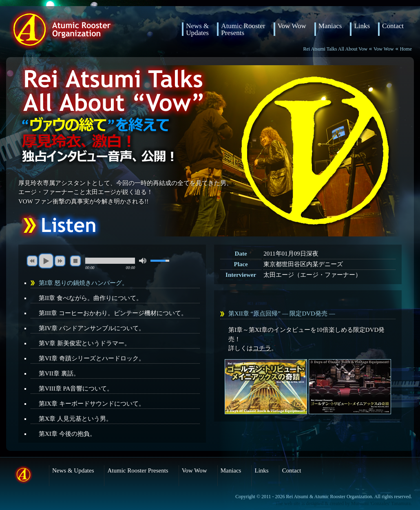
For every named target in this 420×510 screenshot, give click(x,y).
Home (406, 49)
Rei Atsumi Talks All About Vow (336, 49)
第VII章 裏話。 (59, 373)
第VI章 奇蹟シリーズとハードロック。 (92, 358)
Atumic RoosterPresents (243, 29)
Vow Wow (292, 26)
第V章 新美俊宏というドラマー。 (85, 343)
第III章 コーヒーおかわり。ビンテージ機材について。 (113, 313)
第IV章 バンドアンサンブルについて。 (92, 328)
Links (362, 26)
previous (32, 261)
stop (75, 261)
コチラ (262, 348)
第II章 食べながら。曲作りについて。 (91, 298)
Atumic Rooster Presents (138, 470)
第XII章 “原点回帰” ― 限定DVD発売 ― (282, 314)
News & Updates (197, 29)
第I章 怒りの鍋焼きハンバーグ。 (83, 283)
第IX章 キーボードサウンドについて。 (92, 404)
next (60, 261)
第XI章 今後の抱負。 (67, 434)
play (46, 261)
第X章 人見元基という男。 (75, 419)
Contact (393, 26)
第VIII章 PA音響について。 (76, 389)
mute (143, 261)
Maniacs (330, 26)
